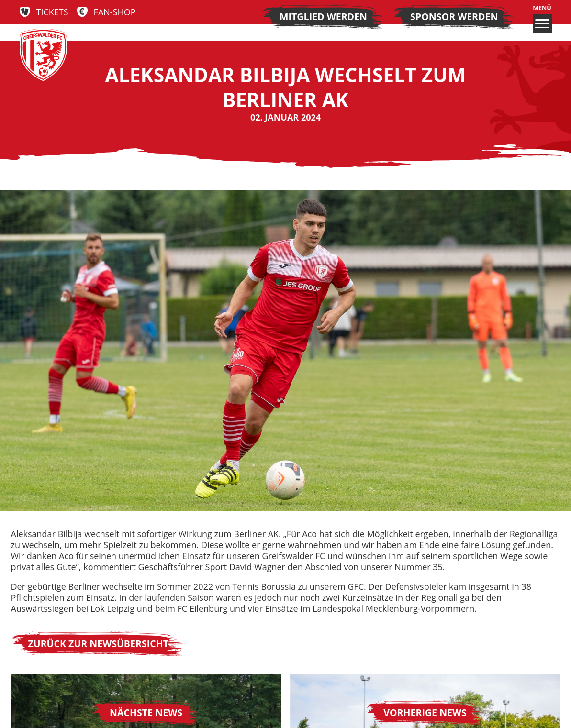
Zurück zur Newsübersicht (99, 644)
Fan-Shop (115, 12)
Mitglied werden (323, 17)
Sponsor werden (454, 17)
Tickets (52, 12)
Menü (542, 19)
